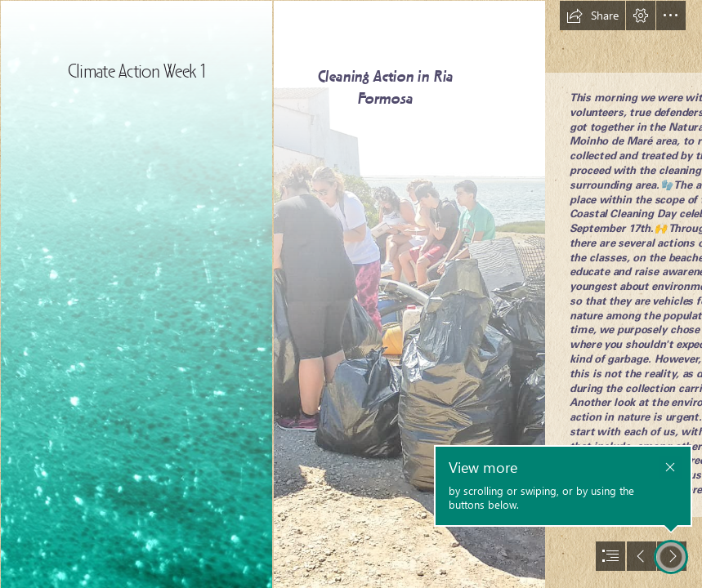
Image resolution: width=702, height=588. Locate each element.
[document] (351, 294)
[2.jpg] (409, 294)
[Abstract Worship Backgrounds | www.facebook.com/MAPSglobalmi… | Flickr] (136, 294)
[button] (592, 16)
